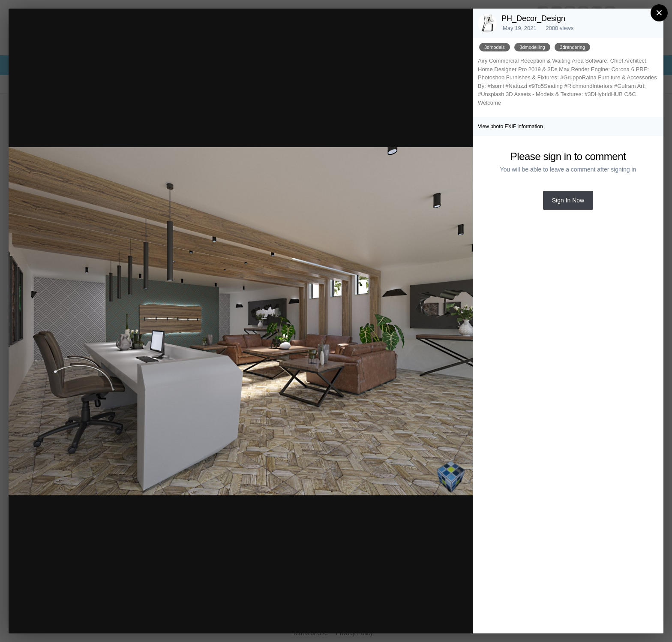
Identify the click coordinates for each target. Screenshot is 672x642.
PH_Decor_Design (533, 18)
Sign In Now (568, 200)
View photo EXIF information (510, 127)
